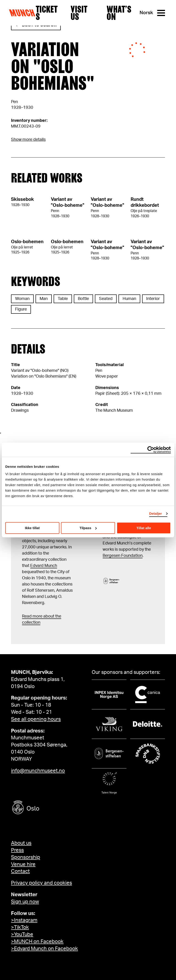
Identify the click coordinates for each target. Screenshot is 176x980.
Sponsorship (26, 857)
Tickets (47, 13)
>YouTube (22, 934)
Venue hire (23, 864)
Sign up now (25, 902)
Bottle (83, 299)
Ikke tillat (32, 528)
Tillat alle (144, 528)
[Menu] (161, 13)
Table (63, 299)
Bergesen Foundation (123, 556)
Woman (22, 299)
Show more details (28, 140)
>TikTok (20, 927)
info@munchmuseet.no (38, 771)
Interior (153, 299)
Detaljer (156, 513)
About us (21, 843)
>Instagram (24, 920)
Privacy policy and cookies (41, 883)
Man (44, 299)
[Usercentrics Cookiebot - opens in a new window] (151, 450)
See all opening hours (36, 719)
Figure (21, 309)
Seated (106, 299)
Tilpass (88, 528)
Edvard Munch (44, 566)
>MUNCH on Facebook (37, 942)
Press (17, 850)
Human (129, 299)
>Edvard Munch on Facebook (44, 949)
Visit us (79, 13)
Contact (20, 871)
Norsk (146, 13)
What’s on (119, 13)
